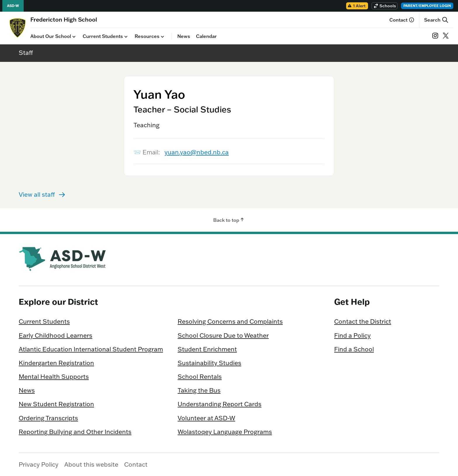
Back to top (229, 220)
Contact (402, 20)
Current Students (106, 36)
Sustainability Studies (209, 363)
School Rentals (200, 376)
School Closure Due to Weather (223, 335)
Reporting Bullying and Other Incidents (75, 432)
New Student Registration (56, 404)
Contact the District (363, 321)
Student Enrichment (207, 349)
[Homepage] (64, 19)
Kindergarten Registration (56, 363)
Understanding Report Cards (220, 404)
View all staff (42, 194)
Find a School (354, 349)
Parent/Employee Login (427, 6)
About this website (91, 464)
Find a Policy (352, 335)
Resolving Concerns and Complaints (230, 321)
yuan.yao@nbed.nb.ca (197, 152)
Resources (150, 36)
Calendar (206, 36)
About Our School (54, 36)
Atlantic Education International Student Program (91, 349)
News (184, 36)
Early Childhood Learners (55, 335)
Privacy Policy (39, 464)
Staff (26, 53)
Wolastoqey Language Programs (225, 432)
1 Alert (356, 6)
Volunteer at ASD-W (206, 418)
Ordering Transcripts (48, 418)
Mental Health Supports (54, 376)
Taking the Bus (199, 390)
